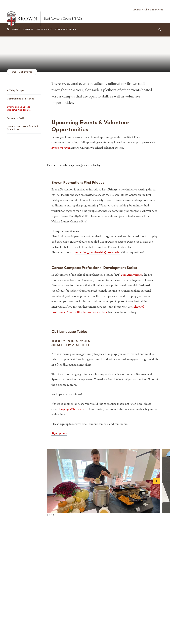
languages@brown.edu (73, 409)
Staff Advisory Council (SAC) (63, 11)
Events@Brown (61, 148)
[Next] (157, 481)
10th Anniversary (132, 275)
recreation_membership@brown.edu (97, 252)
